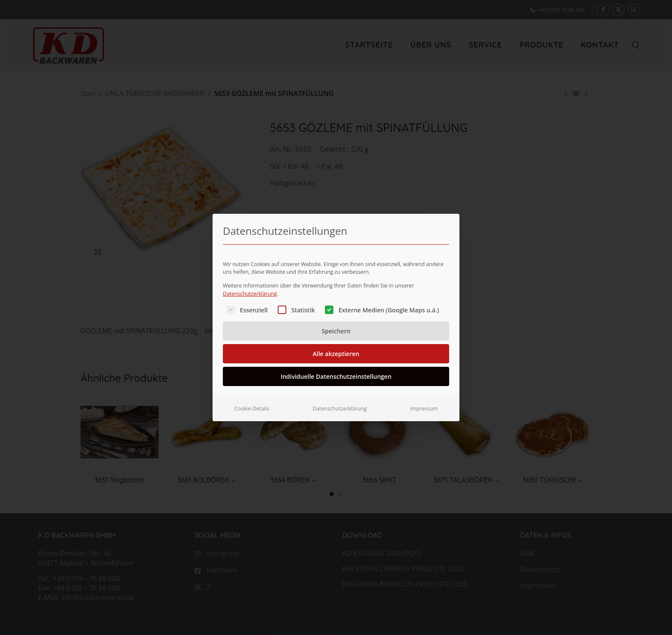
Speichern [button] (336, 328)
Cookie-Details (252, 406)
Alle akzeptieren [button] (336, 351)
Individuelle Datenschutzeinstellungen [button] (336, 374)
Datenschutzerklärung (250, 291)
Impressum (424, 406)
